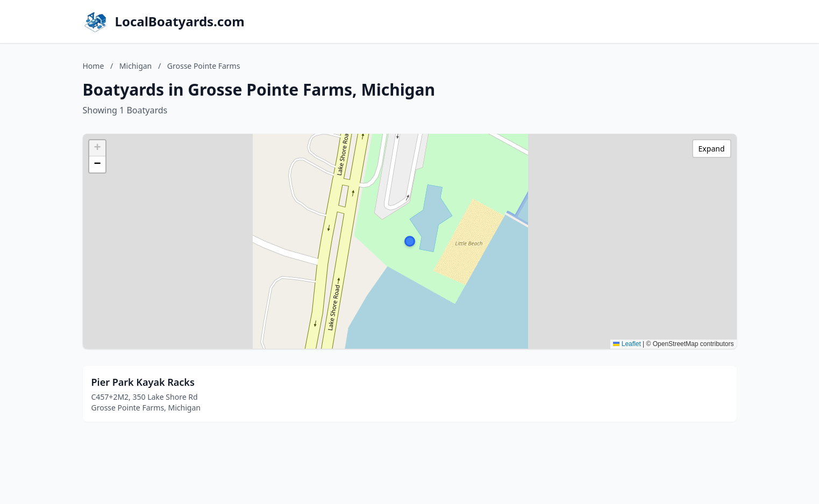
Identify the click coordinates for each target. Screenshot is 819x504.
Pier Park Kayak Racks (143, 382)
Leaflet (627, 344)
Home (94, 66)
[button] (410, 241)
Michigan (136, 66)
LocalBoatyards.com (180, 21)
